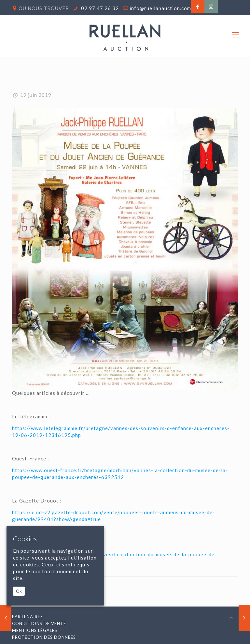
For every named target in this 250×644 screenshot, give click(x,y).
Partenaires (28, 617)
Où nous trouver (44, 8)
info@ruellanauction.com (160, 8)
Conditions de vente (39, 623)
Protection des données (44, 637)
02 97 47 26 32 (99, 8)
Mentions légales (35, 630)
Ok (19, 591)
